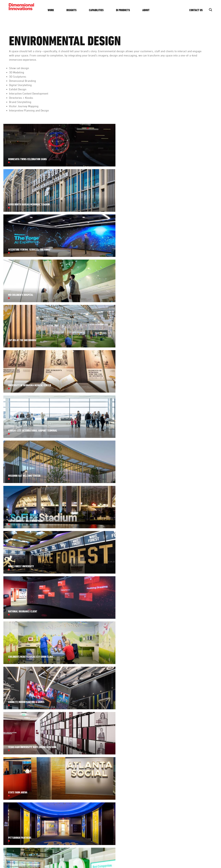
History (159, 776)
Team (158, 771)
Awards (159, 800)
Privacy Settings (109, 857)
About (150, 10)
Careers (160, 781)
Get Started (196, 798)
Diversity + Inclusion (161, 788)
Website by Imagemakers (200, 857)
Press (158, 795)
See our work (115, 792)
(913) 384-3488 (193, 771)
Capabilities (100, 10)
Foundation (161, 805)
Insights (76, 10)
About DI (160, 766)
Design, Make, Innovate (73, 857)
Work (55, 10)
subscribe (115, 818)
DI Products (127, 10)
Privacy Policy (93, 857)
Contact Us (196, 10)
